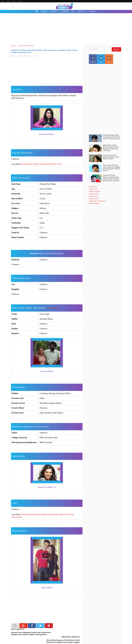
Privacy (14, 1)
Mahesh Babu (51, 164)
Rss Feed (109, 59)
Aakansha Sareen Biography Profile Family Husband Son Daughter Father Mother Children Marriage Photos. (28, 635)
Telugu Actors (93, 187)
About (3, 1)
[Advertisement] (66, 29)
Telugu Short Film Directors (97, 201)
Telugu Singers (93, 196)
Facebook (93, 59)
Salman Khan (26, 514)
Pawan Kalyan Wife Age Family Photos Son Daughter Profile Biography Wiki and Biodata (112, 168)
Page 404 (20, 1)
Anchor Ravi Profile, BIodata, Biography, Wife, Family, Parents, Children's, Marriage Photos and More (111, 178)
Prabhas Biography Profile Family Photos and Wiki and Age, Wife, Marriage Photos (112, 137)
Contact (8, 1)
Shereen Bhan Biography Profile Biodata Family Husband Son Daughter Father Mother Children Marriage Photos (65, 635)
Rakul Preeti (64, 514)
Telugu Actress (93, 189)
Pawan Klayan (27, 164)
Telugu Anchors (94, 194)
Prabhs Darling (39, 164)
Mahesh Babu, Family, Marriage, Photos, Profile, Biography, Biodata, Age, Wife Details (111, 148)
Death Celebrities (94, 203)
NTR (60, 164)
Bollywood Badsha (40, 514)
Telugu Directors (94, 199)
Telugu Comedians (95, 191)
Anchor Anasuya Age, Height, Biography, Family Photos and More (111, 157)
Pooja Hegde (53, 514)
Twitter (101, 59)
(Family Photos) (53, 308)
